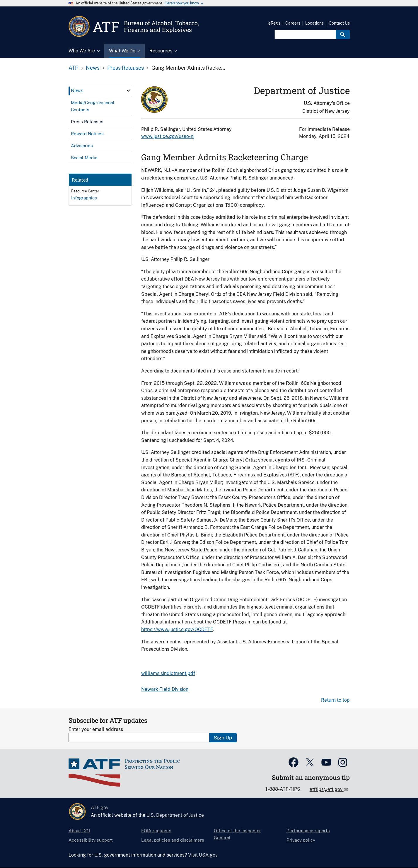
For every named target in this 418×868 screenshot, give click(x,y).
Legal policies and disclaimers (173, 840)
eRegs (274, 23)
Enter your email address (96, 729)
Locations (314, 23)
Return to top (335, 700)
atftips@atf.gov (327, 789)
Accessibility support (91, 840)
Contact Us (339, 23)
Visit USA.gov (203, 855)
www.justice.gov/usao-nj (168, 136)
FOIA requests (156, 831)
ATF (73, 68)
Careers (293, 23)
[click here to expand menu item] (128, 90)
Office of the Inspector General (237, 834)
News (93, 68)
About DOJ (79, 831)
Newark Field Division (165, 689)
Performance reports (308, 831)
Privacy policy (301, 840)
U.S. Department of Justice (175, 815)
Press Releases (126, 68)
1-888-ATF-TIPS (283, 789)
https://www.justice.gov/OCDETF (177, 629)
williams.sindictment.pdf (168, 673)
